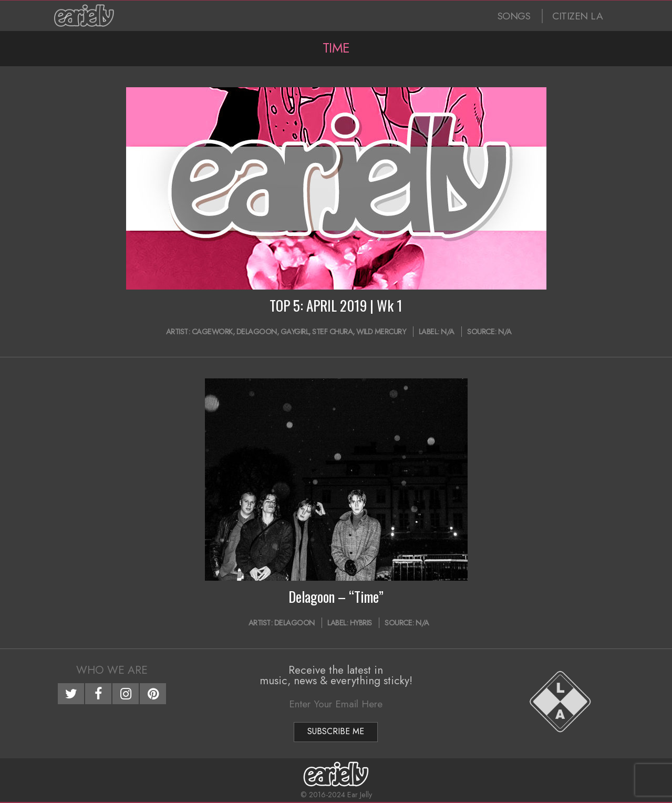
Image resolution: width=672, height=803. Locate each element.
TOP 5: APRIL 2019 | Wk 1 (336, 305)
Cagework (212, 332)
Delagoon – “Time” (336, 596)
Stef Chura (332, 332)
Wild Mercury (381, 332)
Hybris (361, 623)
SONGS (514, 16)
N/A (448, 332)
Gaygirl (295, 332)
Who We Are (112, 670)
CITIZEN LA (577, 16)
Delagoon (257, 332)
